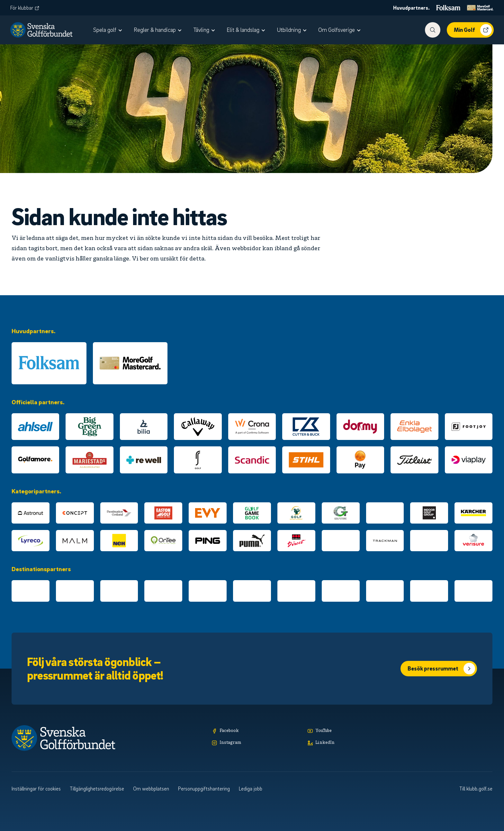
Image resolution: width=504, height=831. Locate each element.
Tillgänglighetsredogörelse (97, 789)
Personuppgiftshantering (204, 789)
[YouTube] (352, 731)
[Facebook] (256, 731)
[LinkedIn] (352, 743)
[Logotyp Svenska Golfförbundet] (41, 30)
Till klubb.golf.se (476, 789)
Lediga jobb (251, 789)
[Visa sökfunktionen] (433, 30)
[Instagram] (256, 743)
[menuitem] (108, 30)
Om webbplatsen (151, 789)
